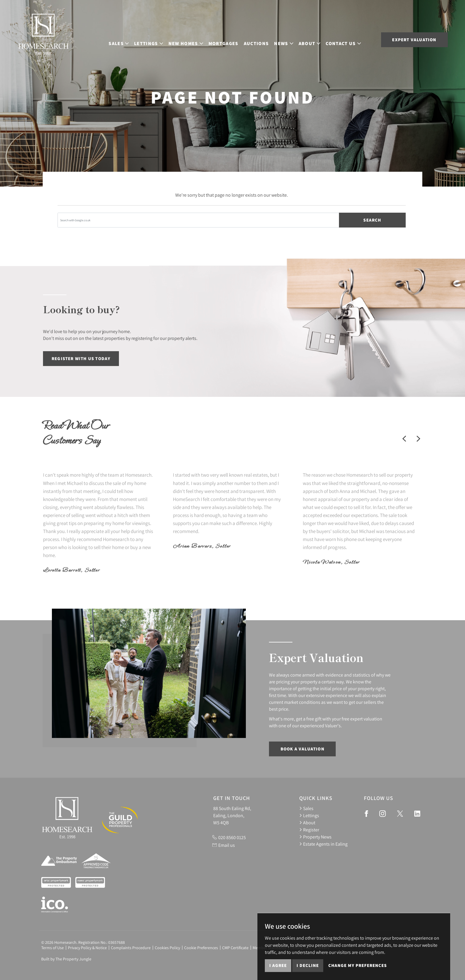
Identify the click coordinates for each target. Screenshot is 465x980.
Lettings (309, 815)
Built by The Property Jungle (66, 959)
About (307, 822)
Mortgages (229, 39)
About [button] (316, 39)
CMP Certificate (235, 948)
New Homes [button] (192, 39)
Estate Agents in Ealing (323, 844)
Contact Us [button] (349, 39)
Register (309, 830)
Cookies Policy (167, 948)
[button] (404, 439)
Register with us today (81, 358)
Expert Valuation (414, 40)
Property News (315, 837)
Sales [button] (125, 39)
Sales (306, 808)
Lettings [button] (155, 39)
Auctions (262, 39)
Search (372, 220)
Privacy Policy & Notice (87, 948)
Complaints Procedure (131, 948)
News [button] (289, 39)
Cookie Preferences (201, 948)
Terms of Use (52, 948)
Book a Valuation (302, 749)
